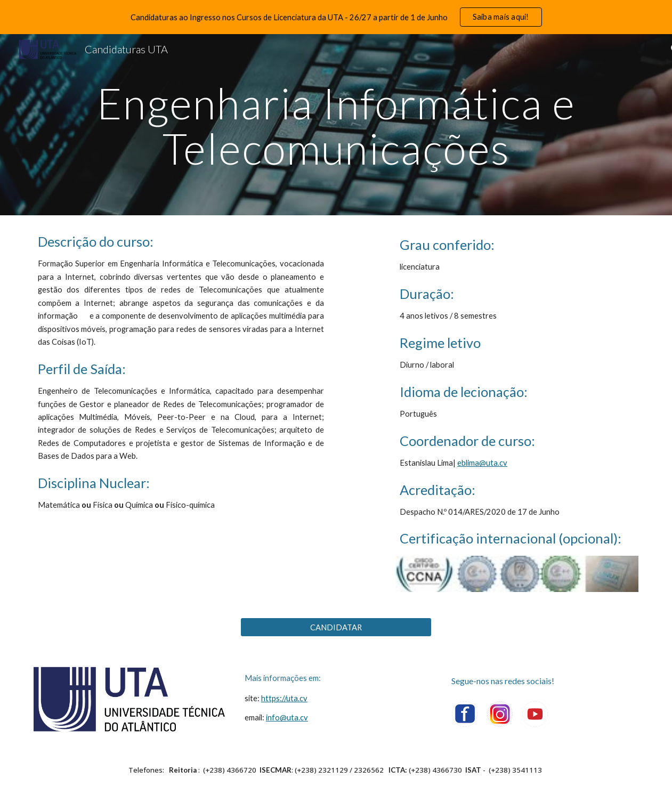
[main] (336, 125)
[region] (336, 17)
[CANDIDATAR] (336, 627)
